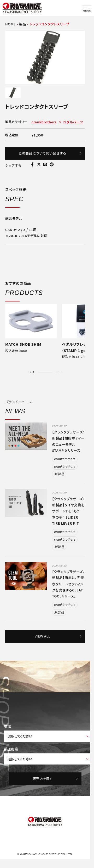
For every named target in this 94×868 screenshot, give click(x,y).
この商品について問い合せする (50, 153)
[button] (28, 372)
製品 (23, 24)
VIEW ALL (58, 636)
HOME (11, 24)
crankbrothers (44, 122)
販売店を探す (56, 779)
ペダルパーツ (73, 122)
